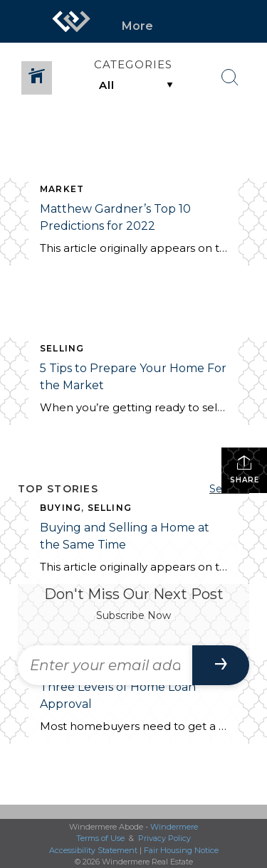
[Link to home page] (71, 21)
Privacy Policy (164, 838)
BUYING (61, 508)
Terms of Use (100, 838)
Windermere (174, 827)
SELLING (62, 348)
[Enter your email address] (105, 665)
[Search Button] (230, 78)
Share (245, 469)
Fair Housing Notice (181, 850)
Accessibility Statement (93, 850)
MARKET (62, 189)
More (137, 26)
